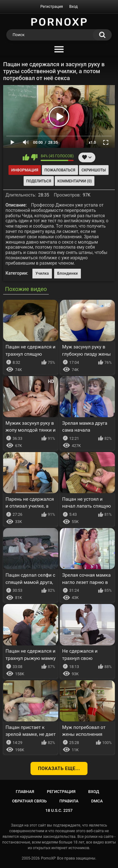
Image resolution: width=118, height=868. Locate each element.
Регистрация (52, 7)
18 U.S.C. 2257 (59, 810)
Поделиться (39, 181)
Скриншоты (94, 170)
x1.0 (92, 143)
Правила (69, 801)
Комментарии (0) (74, 181)
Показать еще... (59, 768)
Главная (25, 792)
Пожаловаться (60, 170)
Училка (42, 273)
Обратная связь (29, 801)
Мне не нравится (34, 157)
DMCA (97, 801)
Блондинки (67, 273)
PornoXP (48, 858)
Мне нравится (26, 157)
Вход (73, 7)
